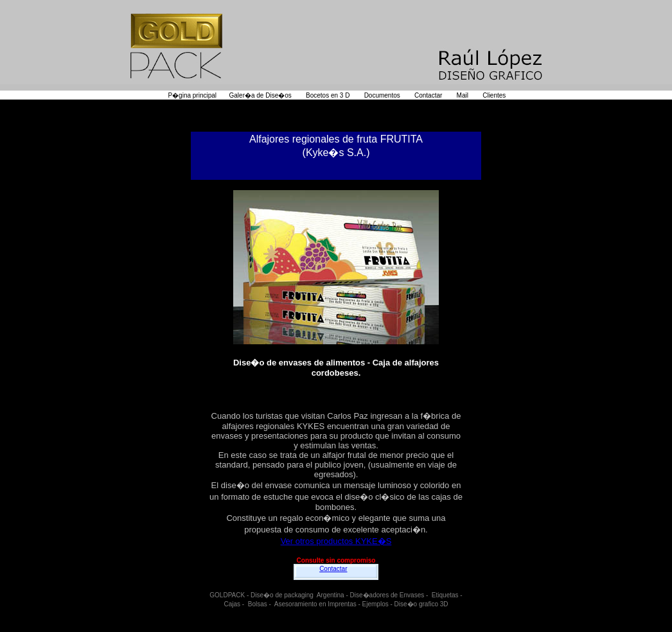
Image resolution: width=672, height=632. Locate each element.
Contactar (333, 569)
